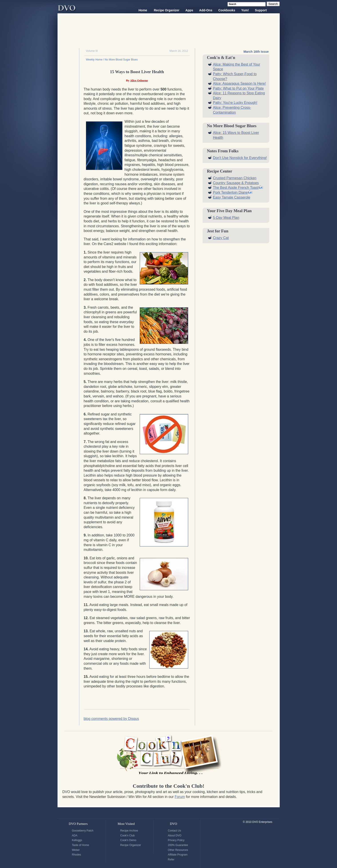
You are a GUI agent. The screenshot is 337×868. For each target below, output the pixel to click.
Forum (180, 797)
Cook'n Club (127, 836)
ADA (75, 836)
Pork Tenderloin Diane (230, 192)
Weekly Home (94, 60)
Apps (189, 10)
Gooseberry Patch (83, 831)
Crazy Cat (221, 238)
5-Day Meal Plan (226, 218)
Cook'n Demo (128, 840)
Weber (76, 850)
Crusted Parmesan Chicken (235, 178)
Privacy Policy (176, 840)
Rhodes (77, 855)
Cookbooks (227, 10)
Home (143, 10)
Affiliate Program (178, 855)
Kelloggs (77, 840)
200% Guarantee (178, 845)
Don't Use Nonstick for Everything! (240, 158)
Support (261, 10)
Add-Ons (206, 10)
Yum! (245, 10)
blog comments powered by (111, 719)
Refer (171, 860)
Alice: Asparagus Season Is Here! (239, 84)
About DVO (175, 836)
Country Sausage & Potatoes (236, 183)
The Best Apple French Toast (236, 188)
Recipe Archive (129, 831)
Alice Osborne (139, 80)
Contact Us (174, 831)
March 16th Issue (256, 52)
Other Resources (178, 850)
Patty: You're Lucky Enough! (235, 103)
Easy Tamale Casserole (232, 197)
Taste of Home (81, 845)
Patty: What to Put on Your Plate (238, 88)
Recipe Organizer (167, 10)
